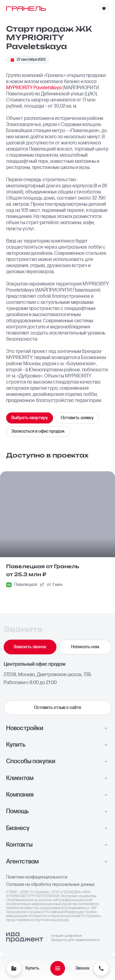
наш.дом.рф (59, 920)
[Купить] (14, 968)
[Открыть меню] (58, 968)
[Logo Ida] (53, 938)
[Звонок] (101, 968)
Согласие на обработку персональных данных (50, 885)
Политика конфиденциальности (37, 877)
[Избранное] (104, 9)
